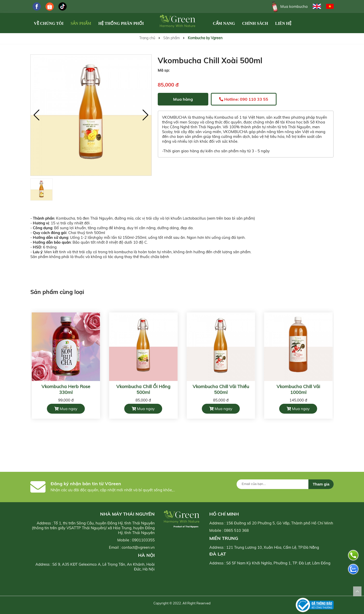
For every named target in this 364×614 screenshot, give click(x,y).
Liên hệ (283, 23)
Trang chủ (147, 38)
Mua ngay (66, 409)
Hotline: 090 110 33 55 (244, 99)
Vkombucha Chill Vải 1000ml (298, 389)
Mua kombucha (289, 6)
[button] (145, 115)
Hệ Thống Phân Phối (121, 23)
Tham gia (321, 484)
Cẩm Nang (224, 23)
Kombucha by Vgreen (205, 38)
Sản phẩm (81, 23)
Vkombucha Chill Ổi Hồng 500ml (143, 389)
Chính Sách (255, 23)
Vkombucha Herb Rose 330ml (66, 389)
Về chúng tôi (49, 23)
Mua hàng (183, 99)
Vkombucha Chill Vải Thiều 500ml (221, 389)
